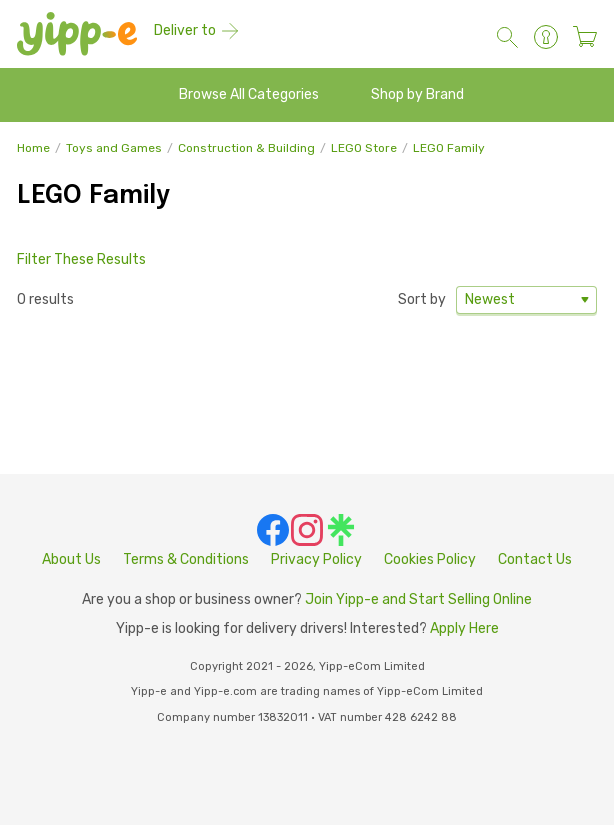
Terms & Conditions (186, 559)
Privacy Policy (316, 559)
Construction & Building (246, 148)
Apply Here (464, 628)
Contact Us (535, 559)
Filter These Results (81, 259)
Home (33, 148)
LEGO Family (449, 148)
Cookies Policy (430, 559)
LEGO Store (364, 148)
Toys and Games (114, 148)
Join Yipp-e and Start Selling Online (418, 599)
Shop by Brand (417, 94)
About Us (71, 559)
